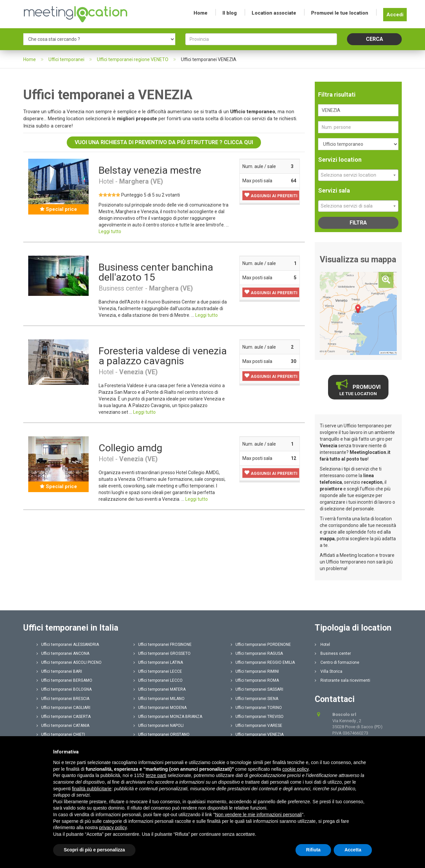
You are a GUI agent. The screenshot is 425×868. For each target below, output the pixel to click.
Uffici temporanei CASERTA (64, 717)
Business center (333, 653)
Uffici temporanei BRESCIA (63, 699)
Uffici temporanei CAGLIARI (63, 708)
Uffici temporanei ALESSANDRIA (68, 645)
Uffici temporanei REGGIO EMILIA (263, 662)
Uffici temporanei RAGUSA (257, 653)
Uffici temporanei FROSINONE (163, 645)
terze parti (156, 775)
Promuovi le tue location (340, 13)
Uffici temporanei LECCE (158, 671)
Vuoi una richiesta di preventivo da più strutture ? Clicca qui (164, 142)
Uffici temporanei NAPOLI (159, 726)
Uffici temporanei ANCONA (63, 653)
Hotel (322, 645)
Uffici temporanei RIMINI (255, 671)
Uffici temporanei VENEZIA (257, 735)
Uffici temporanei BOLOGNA (64, 689)
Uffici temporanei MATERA (160, 689)
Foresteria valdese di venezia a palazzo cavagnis (163, 356)
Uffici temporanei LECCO (158, 680)
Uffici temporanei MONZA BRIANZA (168, 717)
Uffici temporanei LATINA (158, 662)
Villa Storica (329, 671)
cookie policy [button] (295, 769)
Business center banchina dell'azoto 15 (156, 272)
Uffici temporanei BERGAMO (64, 680)
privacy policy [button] (113, 827)
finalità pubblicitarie (92, 789)
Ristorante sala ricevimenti (342, 680)
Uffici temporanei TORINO (256, 708)
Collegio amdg (130, 448)
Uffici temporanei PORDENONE (261, 645)
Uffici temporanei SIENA (255, 699)
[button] (271, 195)
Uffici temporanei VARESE (256, 726)
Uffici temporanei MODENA (160, 708)
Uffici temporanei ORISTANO (162, 735)
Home (201, 13)
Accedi (395, 15)
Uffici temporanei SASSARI (257, 689)
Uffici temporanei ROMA (255, 680)
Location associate (274, 13)
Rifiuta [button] (313, 850)
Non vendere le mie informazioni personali (258, 815)
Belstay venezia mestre (150, 170)
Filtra (358, 223)
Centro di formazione (337, 662)
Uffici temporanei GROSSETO (162, 653)
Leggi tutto (110, 231)
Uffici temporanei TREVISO (257, 717)
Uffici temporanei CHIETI (61, 735)
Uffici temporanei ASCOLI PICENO (69, 662)
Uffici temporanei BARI (59, 671)
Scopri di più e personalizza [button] (94, 850)
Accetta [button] (353, 850)
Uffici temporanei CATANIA (63, 726)
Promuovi (358, 387)
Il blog (230, 13)
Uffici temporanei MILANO (159, 699)
